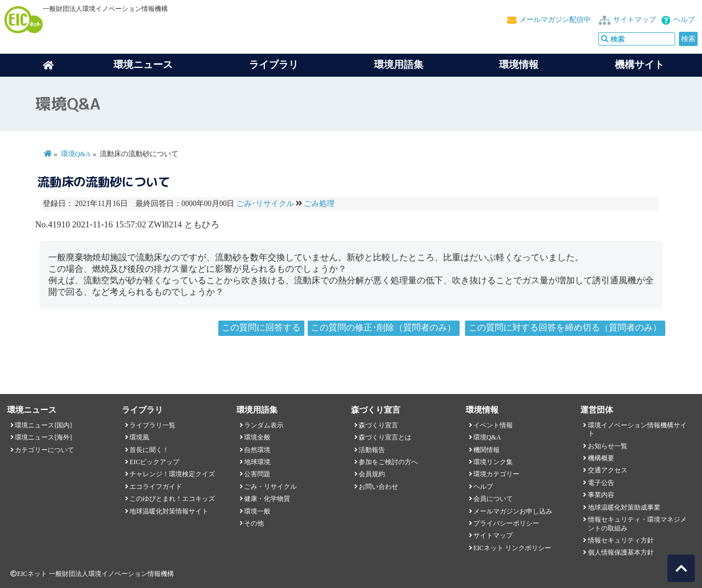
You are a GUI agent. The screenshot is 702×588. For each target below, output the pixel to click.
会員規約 (372, 474)
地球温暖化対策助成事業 (624, 507)
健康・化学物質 (267, 499)
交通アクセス (608, 470)
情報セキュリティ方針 (621, 540)
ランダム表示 (264, 425)
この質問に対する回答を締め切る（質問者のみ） (565, 327)
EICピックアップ (154, 462)
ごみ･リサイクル (265, 204)
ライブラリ (274, 65)
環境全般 (257, 437)
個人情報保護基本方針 (621, 552)
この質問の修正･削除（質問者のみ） (383, 327)
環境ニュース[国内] (43, 425)
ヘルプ (684, 20)
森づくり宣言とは (385, 437)
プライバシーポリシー (506, 523)
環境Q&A (76, 154)
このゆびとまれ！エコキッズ (172, 499)
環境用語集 (399, 65)
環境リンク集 (493, 462)
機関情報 (486, 450)
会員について (493, 499)
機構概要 (601, 458)
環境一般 (257, 511)
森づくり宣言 (378, 425)
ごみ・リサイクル (270, 487)
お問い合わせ (378, 487)
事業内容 (601, 495)
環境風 (139, 437)
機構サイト (639, 65)
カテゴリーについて (44, 450)
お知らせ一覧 (608, 446)
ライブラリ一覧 (152, 425)
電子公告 (601, 483)
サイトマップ (635, 20)
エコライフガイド (156, 487)
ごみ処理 (319, 204)
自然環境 (257, 450)
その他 (254, 523)
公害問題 (257, 474)
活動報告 (372, 450)
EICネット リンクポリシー (512, 548)
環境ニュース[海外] (43, 437)
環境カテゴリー (496, 474)
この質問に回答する (261, 327)
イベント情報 (493, 425)
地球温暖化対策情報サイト (169, 511)
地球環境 (257, 462)
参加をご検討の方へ (388, 462)
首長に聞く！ (149, 450)
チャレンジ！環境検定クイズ (172, 474)
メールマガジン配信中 (555, 20)
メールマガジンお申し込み (513, 511)
